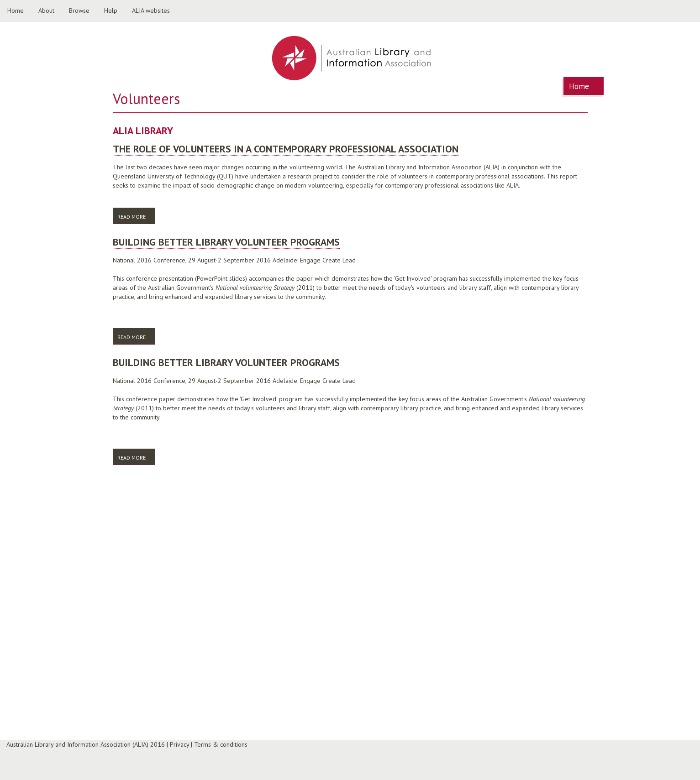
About (46, 10)
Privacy (179, 744)
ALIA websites (151, 10)
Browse (79, 10)
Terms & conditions (221, 744)
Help (111, 10)
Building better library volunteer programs (226, 242)
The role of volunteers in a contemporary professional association (286, 149)
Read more (136, 216)
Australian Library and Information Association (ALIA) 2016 (86, 744)
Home (16, 10)
